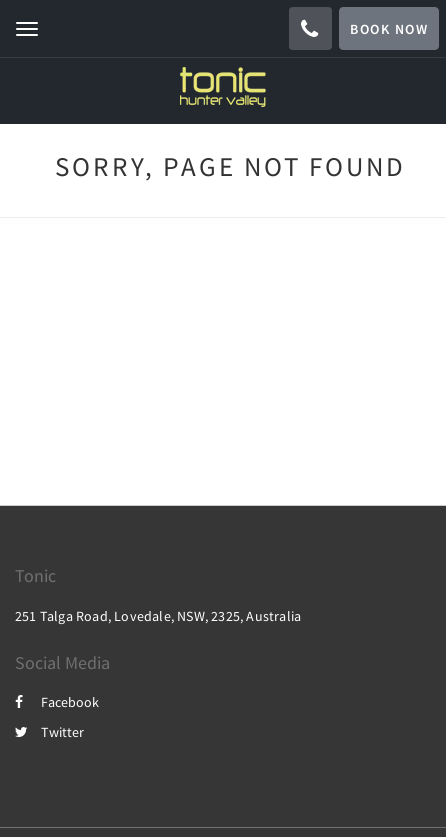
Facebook (57, 702)
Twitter (49, 732)
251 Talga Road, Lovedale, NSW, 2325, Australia (158, 616)
